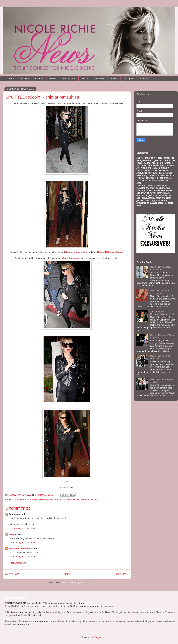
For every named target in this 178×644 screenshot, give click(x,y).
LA (60, 499)
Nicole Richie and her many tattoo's (160, 292)
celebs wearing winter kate (45, 499)
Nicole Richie (69, 499)
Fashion (25, 78)
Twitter (114, 78)
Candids (39, 78)
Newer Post (12, 574)
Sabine (12, 534)
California (18, 499)
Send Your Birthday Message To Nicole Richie (162, 313)
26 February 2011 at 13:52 (22, 528)
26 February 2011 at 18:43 (22, 543)
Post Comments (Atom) (73, 583)
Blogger (97, 637)
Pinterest (144, 78)
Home (12, 78)
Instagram (129, 78)
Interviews (99, 78)
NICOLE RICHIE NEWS (20, 549)
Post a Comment (18, 563)
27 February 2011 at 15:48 (22, 557)
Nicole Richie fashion (87, 499)
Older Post (122, 574)
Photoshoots (69, 78)
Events (53, 78)
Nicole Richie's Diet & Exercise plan (160, 268)
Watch (85, 78)
